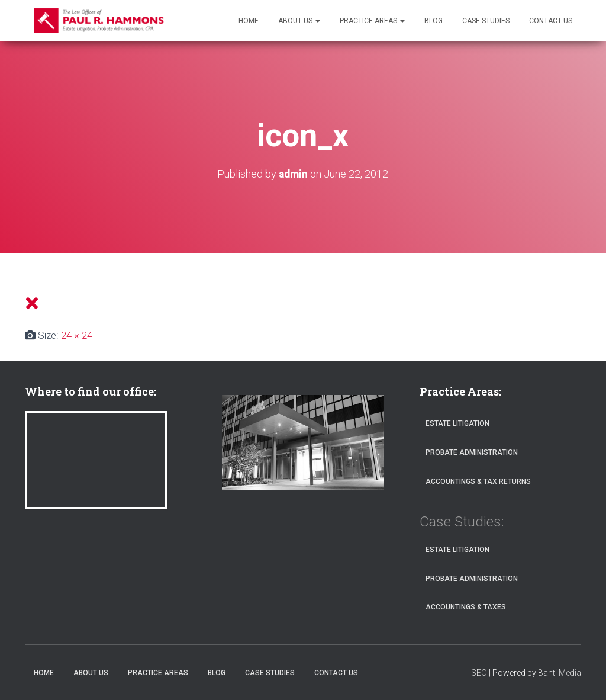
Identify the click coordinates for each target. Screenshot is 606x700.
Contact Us (551, 21)
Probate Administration (472, 452)
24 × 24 (77, 335)
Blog (433, 21)
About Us (299, 21)
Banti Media (560, 673)
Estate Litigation (457, 423)
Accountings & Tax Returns (478, 481)
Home (249, 21)
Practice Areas (372, 21)
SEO (479, 673)
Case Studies (486, 21)
